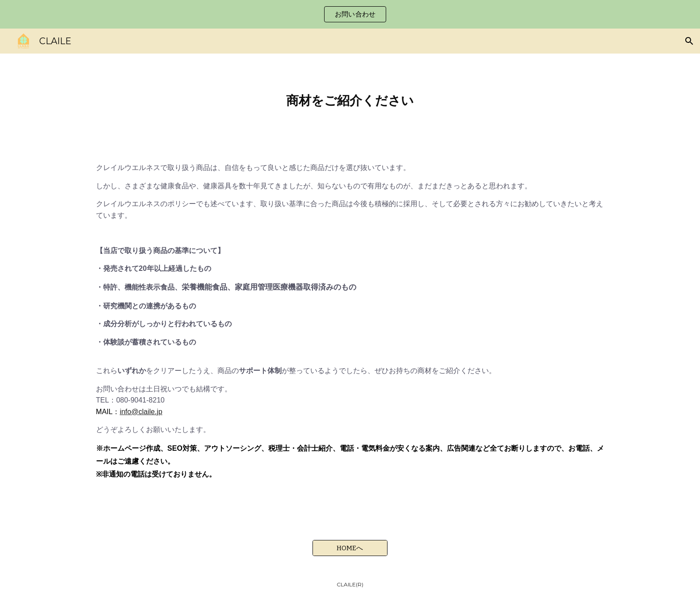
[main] (350, 101)
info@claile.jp (141, 412)
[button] (689, 41)
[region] (350, 14)
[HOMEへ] (350, 548)
